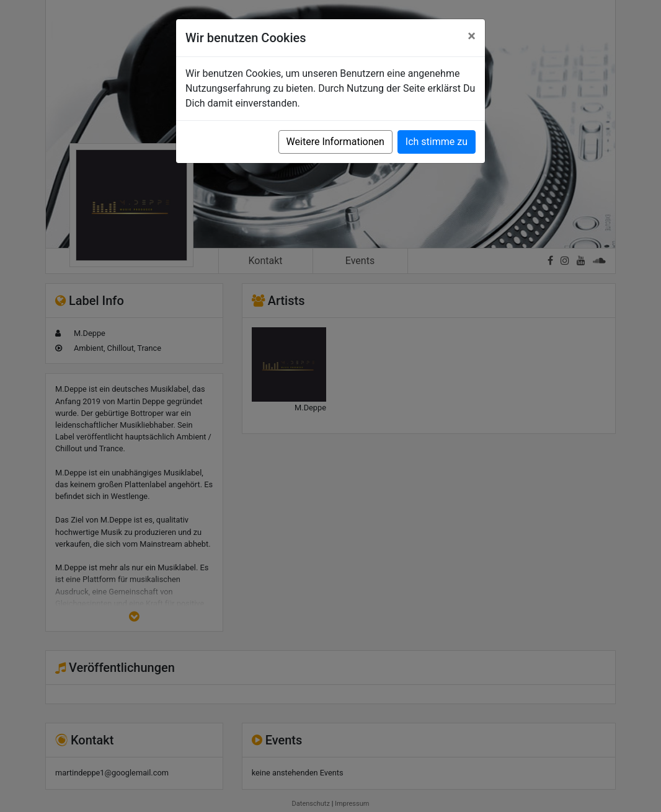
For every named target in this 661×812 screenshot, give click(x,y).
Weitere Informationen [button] (335, 142)
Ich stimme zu (437, 142)
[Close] (472, 36)
